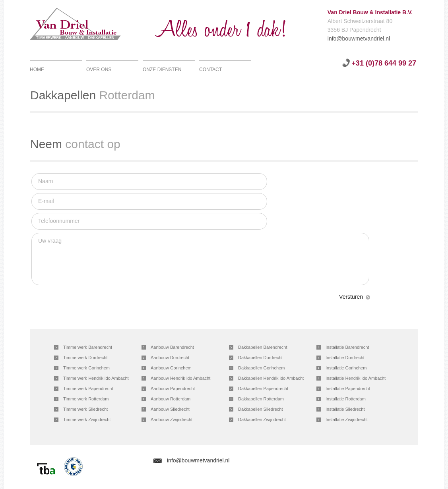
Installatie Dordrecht (345, 358)
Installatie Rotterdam (346, 399)
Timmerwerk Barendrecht (88, 347)
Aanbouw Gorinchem (171, 368)
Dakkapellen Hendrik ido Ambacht (271, 378)
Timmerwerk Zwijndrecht (87, 419)
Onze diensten (162, 70)
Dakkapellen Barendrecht (263, 347)
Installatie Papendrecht (348, 388)
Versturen (351, 297)
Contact (210, 70)
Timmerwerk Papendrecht (88, 388)
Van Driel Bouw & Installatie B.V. (84, 26)
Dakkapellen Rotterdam (261, 399)
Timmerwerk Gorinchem (86, 368)
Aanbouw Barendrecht (172, 347)
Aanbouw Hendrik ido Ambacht (180, 378)
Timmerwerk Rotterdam (86, 399)
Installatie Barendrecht (347, 347)
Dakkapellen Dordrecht (260, 358)
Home (37, 70)
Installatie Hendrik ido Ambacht (356, 378)
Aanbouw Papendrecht (173, 388)
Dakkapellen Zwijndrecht (262, 419)
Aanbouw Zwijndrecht (172, 419)
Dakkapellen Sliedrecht (261, 409)
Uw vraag (200, 259)
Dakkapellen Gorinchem (261, 368)
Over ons (99, 70)
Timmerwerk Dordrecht (85, 358)
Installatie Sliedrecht (345, 409)
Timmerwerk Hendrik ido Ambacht (96, 378)
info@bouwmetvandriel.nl (331, 38)
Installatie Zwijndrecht (347, 419)
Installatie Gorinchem (346, 368)
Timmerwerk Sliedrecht (85, 409)
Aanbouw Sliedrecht (170, 409)
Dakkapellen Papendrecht (263, 388)
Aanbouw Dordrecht (170, 358)
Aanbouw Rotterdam (171, 399)
